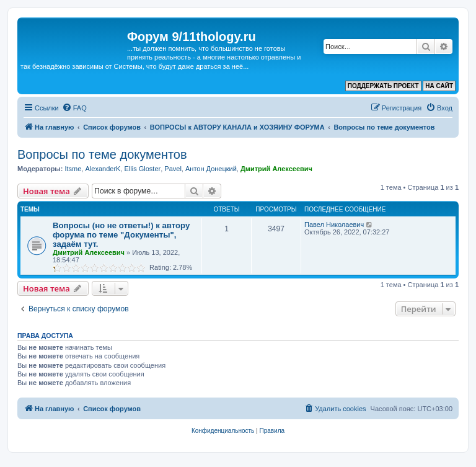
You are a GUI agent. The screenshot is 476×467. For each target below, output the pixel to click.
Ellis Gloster (143, 169)
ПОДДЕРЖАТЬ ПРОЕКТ (383, 86)
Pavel (173, 169)
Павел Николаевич (334, 225)
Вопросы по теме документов (102, 154)
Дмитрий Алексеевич (276, 169)
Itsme (73, 169)
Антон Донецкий (211, 169)
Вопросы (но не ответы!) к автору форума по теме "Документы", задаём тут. (121, 235)
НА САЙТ (439, 86)
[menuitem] (74, 108)
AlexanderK (103, 169)
